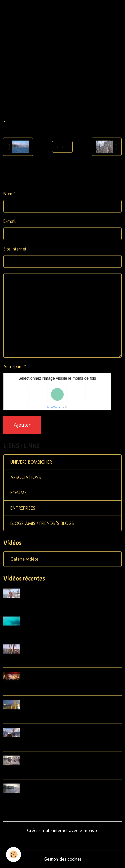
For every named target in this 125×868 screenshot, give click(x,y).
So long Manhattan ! (29, 717)
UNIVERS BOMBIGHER (31, 462)
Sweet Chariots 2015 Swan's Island (45, 689)
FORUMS (18, 493)
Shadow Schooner (25, 633)
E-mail (9, 221)
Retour (62, 147)
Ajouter (22, 425)
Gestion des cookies (62, 859)
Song (9, 606)
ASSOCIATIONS (26, 477)
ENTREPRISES (23, 508)
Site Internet (15, 249)
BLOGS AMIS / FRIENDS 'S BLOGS (42, 523)
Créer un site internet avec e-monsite (63, 831)
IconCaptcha (56, 407)
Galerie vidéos (24, 559)
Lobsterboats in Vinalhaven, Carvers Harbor (58, 661)
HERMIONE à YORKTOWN (36, 773)
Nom (8, 194)
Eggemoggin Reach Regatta (37, 745)
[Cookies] (13, 855)
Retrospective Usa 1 (27, 801)
